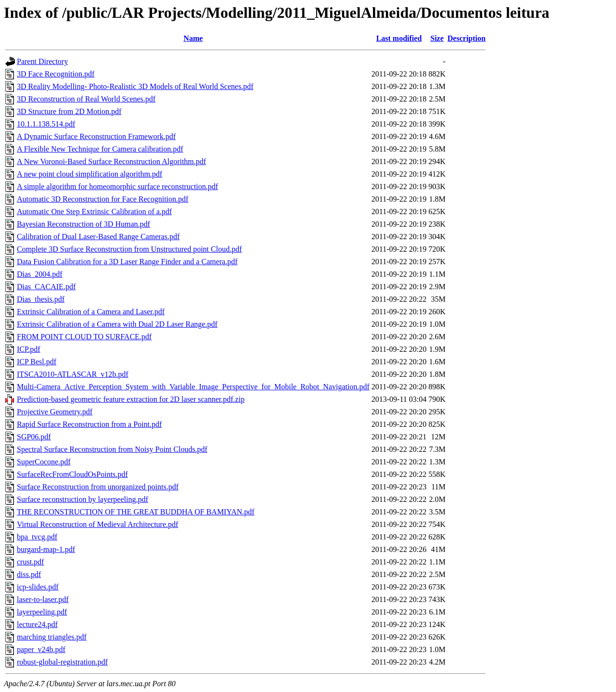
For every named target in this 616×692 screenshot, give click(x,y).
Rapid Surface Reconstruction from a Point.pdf (89, 424)
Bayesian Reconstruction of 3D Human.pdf (83, 224)
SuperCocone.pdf (44, 462)
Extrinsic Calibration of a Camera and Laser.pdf (91, 312)
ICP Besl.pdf (37, 362)
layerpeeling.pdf (42, 612)
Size (437, 38)
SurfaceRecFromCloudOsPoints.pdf (72, 474)
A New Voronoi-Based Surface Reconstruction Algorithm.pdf (111, 161)
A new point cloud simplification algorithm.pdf (90, 174)
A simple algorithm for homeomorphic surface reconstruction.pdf (117, 186)
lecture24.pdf (37, 624)
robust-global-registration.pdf (62, 662)
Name (193, 38)
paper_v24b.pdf (41, 649)
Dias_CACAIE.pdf (46, 287)
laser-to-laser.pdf (43, 599)
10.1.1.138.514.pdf (46, 124)
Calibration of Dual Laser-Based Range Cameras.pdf (98, 237)
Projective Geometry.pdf (55, 412)
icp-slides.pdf (38, 587)
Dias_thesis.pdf (41, 299)
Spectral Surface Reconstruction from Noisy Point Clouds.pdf (112, 449)
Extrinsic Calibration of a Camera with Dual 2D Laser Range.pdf (117, 324)
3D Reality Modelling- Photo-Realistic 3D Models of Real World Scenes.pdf (135, 86)
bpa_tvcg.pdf (37, 537)
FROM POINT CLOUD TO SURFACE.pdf (84, 337)
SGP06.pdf (34, 437)
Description (467, 38)
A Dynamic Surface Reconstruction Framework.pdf (96, 136)
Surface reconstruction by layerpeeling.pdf (83, 499)
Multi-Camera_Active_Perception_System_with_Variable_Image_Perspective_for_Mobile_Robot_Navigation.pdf (193, 387)
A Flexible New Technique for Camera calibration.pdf (100, 149)
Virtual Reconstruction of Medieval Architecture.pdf (97, 524)
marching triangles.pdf (52, 637)
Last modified (399, 38)
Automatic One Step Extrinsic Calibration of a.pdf (94, 211)
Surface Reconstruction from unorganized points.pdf (98, 487)
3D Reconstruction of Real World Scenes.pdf (86, 99)
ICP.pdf (28, 349)
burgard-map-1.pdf (46, 549)
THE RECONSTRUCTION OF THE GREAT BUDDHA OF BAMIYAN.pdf (136, 512)
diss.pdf (29, 574)
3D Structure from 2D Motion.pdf (69, 111)
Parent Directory (42, 61)
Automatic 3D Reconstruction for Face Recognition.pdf (103, 199)
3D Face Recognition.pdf (56, 74)
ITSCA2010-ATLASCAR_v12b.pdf (73, 374)
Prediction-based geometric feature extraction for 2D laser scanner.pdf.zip (131, 399)
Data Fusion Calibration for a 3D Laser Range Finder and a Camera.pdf (127, 262)
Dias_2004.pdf (40, 274)
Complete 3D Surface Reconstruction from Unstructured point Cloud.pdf (129, 249)
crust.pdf (30, 562)
